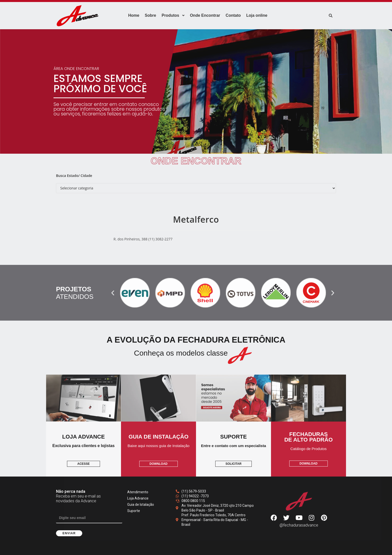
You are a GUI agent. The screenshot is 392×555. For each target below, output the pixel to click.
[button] (113, 293)
